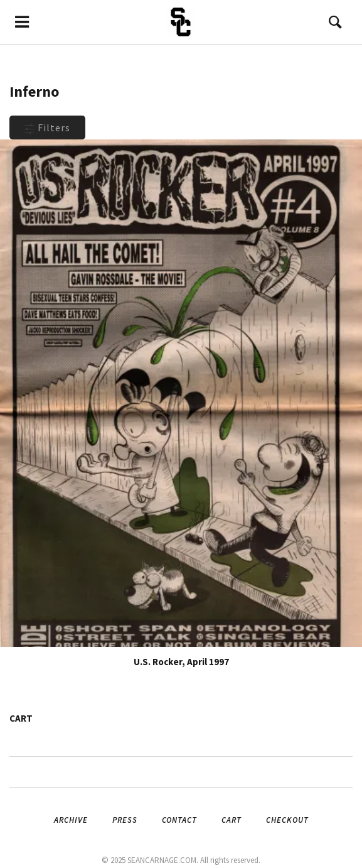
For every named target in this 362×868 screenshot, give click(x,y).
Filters (47, 127)
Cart (232, 820)
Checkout (287, 820)
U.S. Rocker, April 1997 (181, 662)
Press (125, 820)
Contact (179, 820)
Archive (71, 820)
